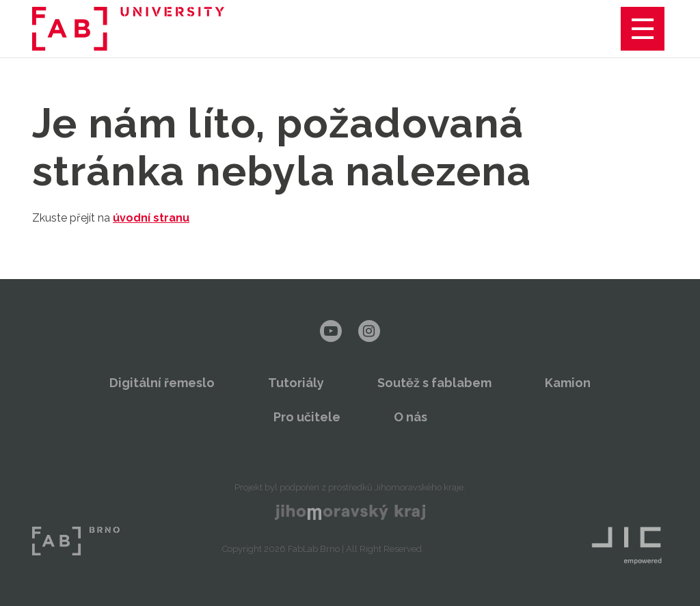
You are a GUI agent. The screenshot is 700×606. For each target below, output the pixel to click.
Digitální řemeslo (162, 383)
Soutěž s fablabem (434, 383)
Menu (643, 29)
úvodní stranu (151, 218)
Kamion (568, 383)
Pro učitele (307, 417)
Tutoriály (296, 383)
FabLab (76, 541)
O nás (410, 417)
